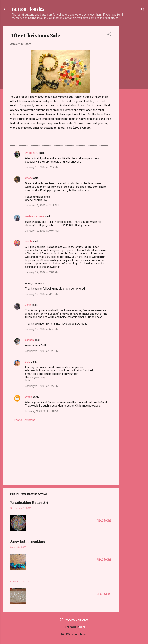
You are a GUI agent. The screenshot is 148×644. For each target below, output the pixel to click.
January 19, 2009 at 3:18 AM (42, 206)
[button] (109, 35)
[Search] (143, 10)
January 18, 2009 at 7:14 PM (42, 167)
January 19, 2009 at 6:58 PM (42, 329)
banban (29, 340)
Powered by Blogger (74, 620)
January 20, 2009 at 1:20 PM (42, 351)
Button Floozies (28, 9)
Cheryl (29, 178)
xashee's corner (35, 216)
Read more (104, 521)
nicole (29, 241)
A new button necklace (28, 541)
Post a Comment (24, 420)
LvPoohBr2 (32, 153)
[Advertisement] (133, 82)
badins (82, 627)
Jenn (28, 305)
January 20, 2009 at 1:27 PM (42, 386)
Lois (28, 362)
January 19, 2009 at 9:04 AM (42, 231)
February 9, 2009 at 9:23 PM (41, 411)
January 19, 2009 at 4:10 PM (42, 294)
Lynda (28, 397)
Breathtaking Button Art (29, 502)
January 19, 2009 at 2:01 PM (42, 272)
